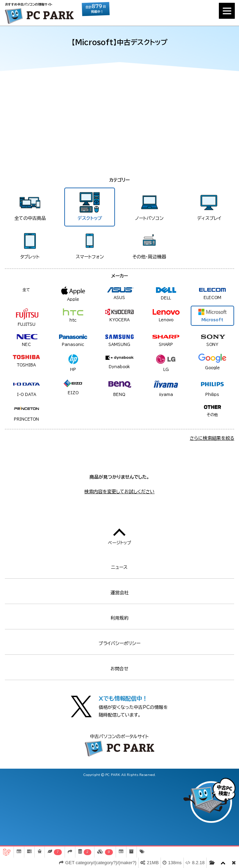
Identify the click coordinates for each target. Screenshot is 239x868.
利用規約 (119, 618)
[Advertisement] (119, 124)
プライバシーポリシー (119, 643)
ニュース (119, 567)
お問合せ (119, 669)
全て (26, 290)
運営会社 (119, 593)
